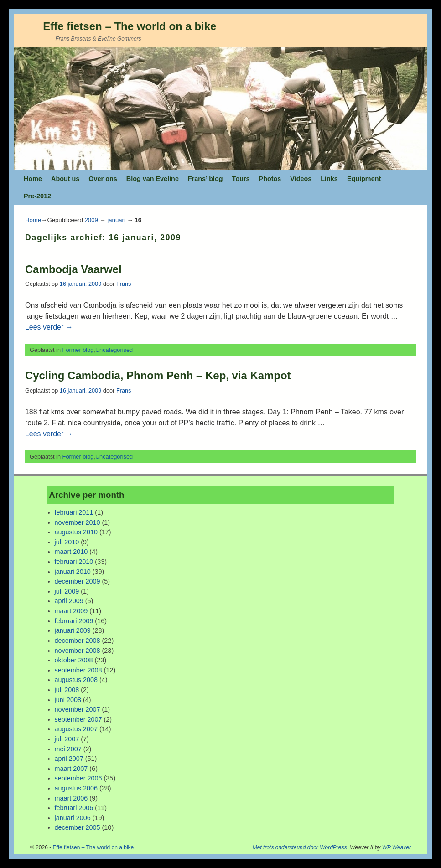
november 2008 (78, 651)
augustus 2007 (76, 729)
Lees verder (49, 327)
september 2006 (78, 778)
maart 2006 (71, 798)
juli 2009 (67, 591)
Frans (124, 284)
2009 (91, 220)
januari (116, 220)
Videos (301, 179)
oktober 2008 (74, 660)
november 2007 (78, 709)
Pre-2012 (37, 196)
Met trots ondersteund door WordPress (300, 847)
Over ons (103, 179)
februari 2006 (74, 808)
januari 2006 (73, 818)
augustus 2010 (76, 532)
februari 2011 (74, 512)
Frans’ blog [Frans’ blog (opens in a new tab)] (205, 179)
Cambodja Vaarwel (73, 269)
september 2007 (78, 719)
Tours (241, 179)
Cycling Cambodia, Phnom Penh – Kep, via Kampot (158, 375)
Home (33, 179)
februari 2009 (74, 621)
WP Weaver (397, 847)
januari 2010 (73, 572)
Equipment (364, 179)
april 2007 (69, 759)
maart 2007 (71, 769)
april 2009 (69, 601)
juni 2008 (68, 700)
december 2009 (78, 581)
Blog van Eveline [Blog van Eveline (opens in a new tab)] (153, 179)
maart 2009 (71, 611)
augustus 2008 (76, 680)
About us (65, 179)
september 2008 (78, 670)
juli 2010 (67, 542)
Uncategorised (114, 350)
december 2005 (78, 827)
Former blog (78, 350)
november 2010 (78, 522)
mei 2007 (68, 749)
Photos (270, 179)
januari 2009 (73, 630)
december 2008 (78, 641)
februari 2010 (74, 562)
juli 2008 (67, 690)
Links (329, 179)
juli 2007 (67, 739)
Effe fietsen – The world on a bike (130, 26)
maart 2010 (71, 552)
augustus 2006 (76, 788)
